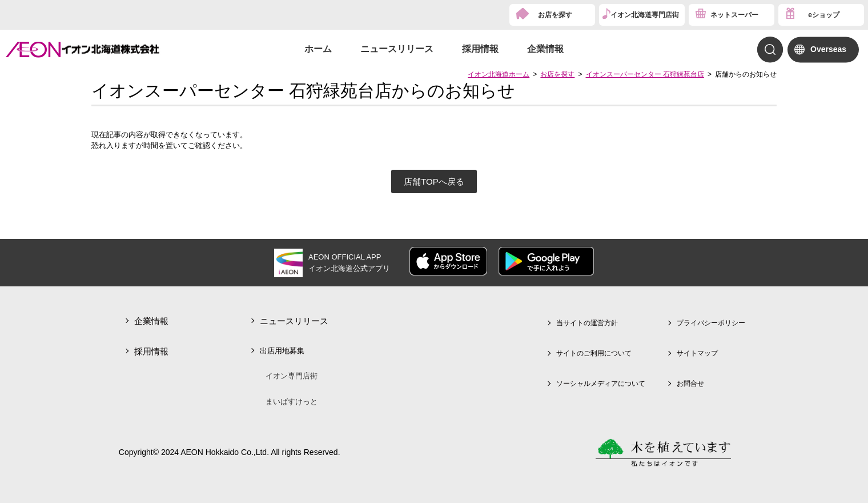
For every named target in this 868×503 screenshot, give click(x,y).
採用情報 (480, 49)
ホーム (318, 49)
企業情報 (545, 49)
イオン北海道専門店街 (645, 15)
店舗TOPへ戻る (434, 181)
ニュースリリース (397, 49)
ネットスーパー (734, 15)
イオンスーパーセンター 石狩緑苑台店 (645, 74)
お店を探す (555, 15)
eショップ (824, 15)
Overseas (828, 49)
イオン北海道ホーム (499, 74)
